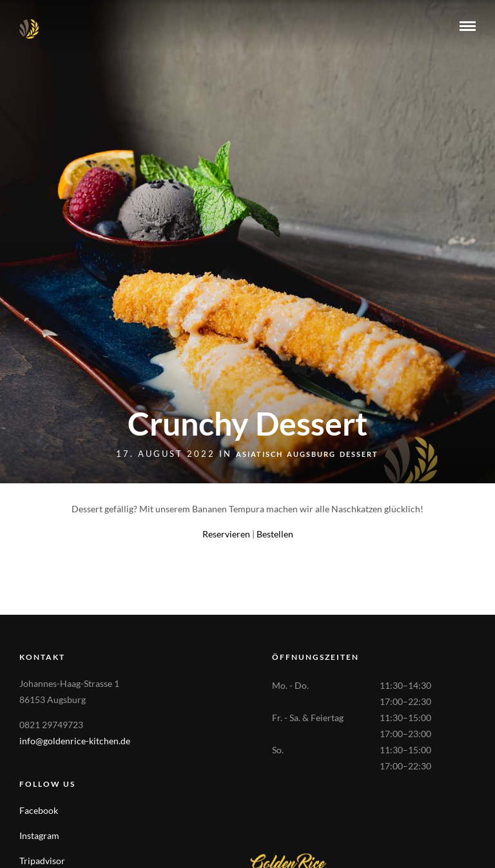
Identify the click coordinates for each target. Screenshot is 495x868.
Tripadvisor (42, 861)
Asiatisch (259, 454)
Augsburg (311, 454)
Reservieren (226, 534)
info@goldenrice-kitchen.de (75, 741)
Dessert (359, 454)
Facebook (39, 810)
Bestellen (275, 534)
